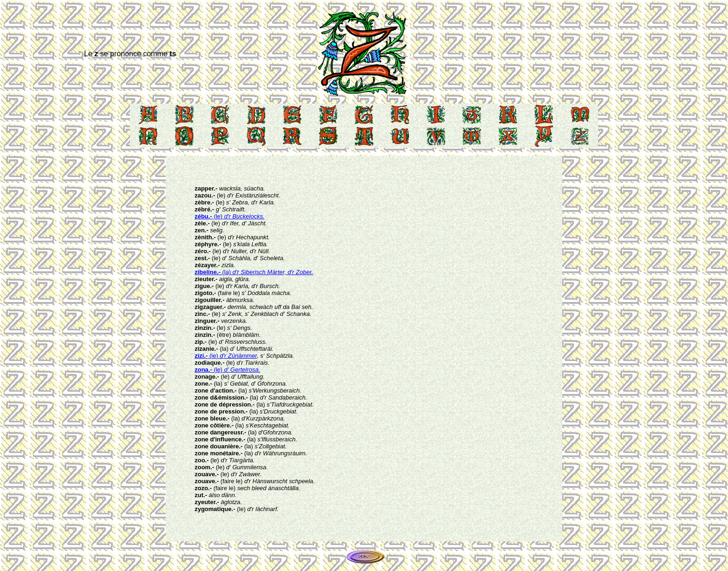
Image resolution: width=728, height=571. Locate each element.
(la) (254, 272)
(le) (230, 216)
